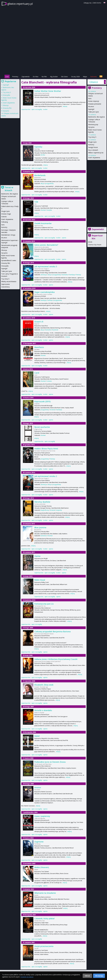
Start (7, 77)
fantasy (79, 275)
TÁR (36, 202)
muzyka (49, 210)
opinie (64, 238)
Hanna (37, 556)
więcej (65, 106)
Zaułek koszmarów (43, 223)
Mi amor (91, 106)
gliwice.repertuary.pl (20, 4)
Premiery (15, 77)
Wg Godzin (54, 77)
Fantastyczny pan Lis (44, 604)
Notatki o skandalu (43, 710)
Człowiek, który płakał (44, 918)
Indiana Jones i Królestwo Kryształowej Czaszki (56, 659)
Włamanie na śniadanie (45, 893)
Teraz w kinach (9, 189)
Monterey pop (93, 124)
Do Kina (36, 77)
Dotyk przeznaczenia (44, 946)
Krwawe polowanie (95, 104)
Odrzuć (87, 976)
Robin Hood (40, 580)
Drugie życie (92, 142)
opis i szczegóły (37, 109)
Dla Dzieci (64, 77)
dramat (43, 210)
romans (49, 381)
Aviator (38, 787)
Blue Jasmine (40, 527)
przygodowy (49, 183)
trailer (45, 109)
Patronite (94, 77)
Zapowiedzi (25, 77)
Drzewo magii (6, 214)
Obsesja (6, 105)
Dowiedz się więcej (27, 977)
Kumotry (91, 145)
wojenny (59, 510)
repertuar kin (26, 109)
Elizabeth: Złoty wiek (44, 685)
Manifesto (39, 347)
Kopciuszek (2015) (42, 401)
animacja (44, 275)
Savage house (93, 147)
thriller (43, 155)
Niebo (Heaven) (42, 867)
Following (5, 222)
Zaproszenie (5, 284)
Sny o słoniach (93, 150)
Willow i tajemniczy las (96, 153)
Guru (90, 98)
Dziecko (4, 217)
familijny (72, 275)
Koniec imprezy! (94, 101)
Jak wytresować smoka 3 (46, 266)
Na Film (44, 77)
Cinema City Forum (95, 245)
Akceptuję (99, 976)
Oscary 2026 (75, 77)
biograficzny (45, 510)
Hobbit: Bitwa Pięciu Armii (46, 449)
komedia (65, 275)
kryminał (55, 330)
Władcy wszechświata (9, 281)
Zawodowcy (5, 287)
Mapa (85, 77)
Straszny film (7, 108)
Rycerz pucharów (42, 427)
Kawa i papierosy (42, 816)
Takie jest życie (93, 112)
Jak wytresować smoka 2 (46, 476)
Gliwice (94, 82)
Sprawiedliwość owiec (9, 260)
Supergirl (91, 109)
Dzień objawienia (94, 158)
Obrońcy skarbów (42, 502)
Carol (37, 373)
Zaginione (39, 842)
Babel (37, 736)
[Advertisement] (53, 60)
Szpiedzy (38, 147)
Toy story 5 (92, 137)
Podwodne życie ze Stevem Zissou (50, 762)
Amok (90, 242)
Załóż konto (97, 3)
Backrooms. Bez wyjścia (96, 117)
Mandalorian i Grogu (8, 235)
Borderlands (40, 175)
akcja (42, 183)
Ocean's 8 (39, 322)
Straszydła (6, 95)
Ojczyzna (91, 127)
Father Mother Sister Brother (48, 91)
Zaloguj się (87, 3)
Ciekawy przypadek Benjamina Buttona (53, 631)
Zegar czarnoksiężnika (45, 292)
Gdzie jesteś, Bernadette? (46, 245)
